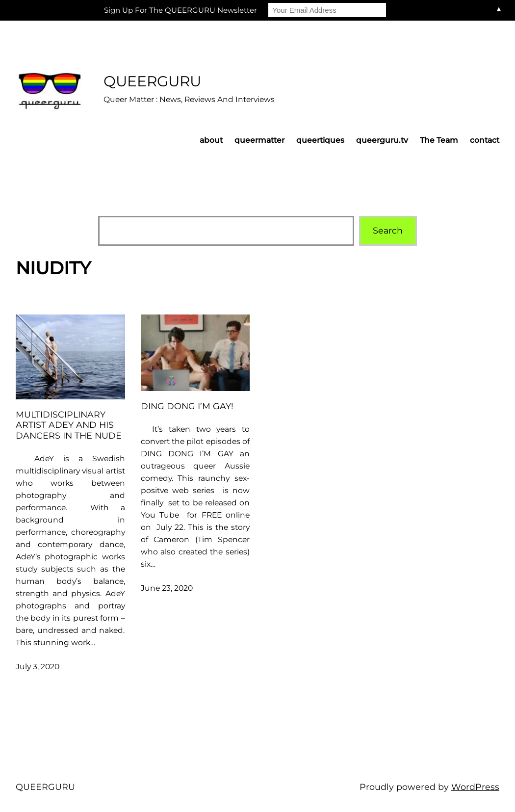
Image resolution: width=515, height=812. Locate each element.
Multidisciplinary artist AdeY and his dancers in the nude (69, 425)
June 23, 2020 (167, 588)
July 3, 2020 (38, 667)
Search (388, 230)
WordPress (475, 787)
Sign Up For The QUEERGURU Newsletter (180, 10)
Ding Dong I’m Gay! (187, 406)
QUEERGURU (152, 81)
